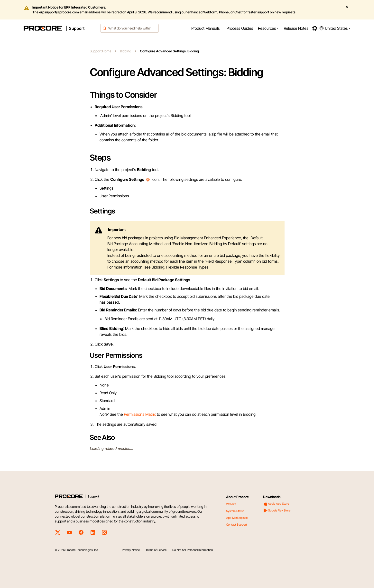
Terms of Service (156, 550)
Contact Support (237, 525)
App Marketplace (237, 518)
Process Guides (240, 28)
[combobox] (129, 28)
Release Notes (296, 28)
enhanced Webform (202, 12)
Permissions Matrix (140, 414)
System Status (235, 511)
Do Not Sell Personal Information (193, 550)
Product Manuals (206, 28)
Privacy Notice (131, 550)
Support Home (101, 51)
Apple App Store (276, 504)
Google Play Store (277, 511)
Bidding (126, 51)
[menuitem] (206, 28)
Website (231, 504)
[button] (268, 28)
